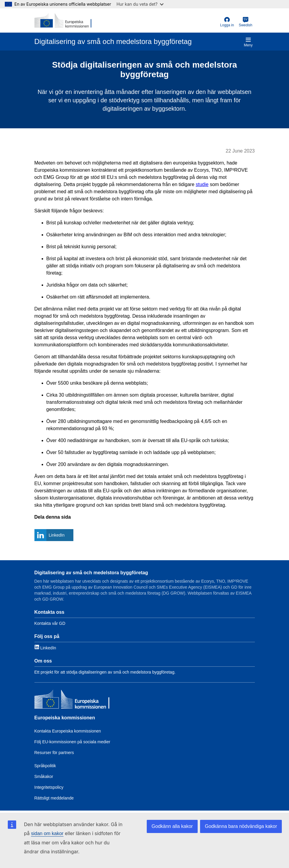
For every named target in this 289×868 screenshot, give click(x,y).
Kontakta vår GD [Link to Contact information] (50, 623)
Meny (248, 42)
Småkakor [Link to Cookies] (44, 776)
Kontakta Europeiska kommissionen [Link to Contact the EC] (68, 731)
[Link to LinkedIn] (45, 647)
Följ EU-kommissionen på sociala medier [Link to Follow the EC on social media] (72, 742)
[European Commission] (63, 20)
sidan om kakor (47, 833)
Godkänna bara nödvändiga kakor (241, 826)
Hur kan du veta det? (140, 4)
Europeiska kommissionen (65, 718)
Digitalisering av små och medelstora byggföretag (91, 573)
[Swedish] (245, 22)
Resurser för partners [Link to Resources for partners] (54, 753)
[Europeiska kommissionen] (72, 700)
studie (202, 184)
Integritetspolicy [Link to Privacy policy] (49, 787)
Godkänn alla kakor (172, 826)
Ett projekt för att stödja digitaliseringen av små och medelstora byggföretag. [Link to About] (105, 672)
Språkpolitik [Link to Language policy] (45, 766)
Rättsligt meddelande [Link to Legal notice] (54, 798)
